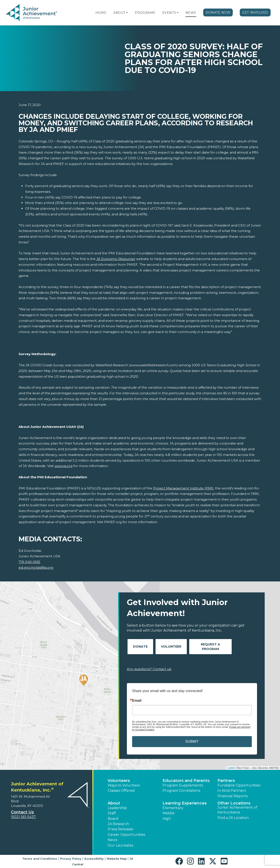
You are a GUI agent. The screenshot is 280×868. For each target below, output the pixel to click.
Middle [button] (169, 813)
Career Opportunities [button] (126, 835)
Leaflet (231, 768)
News (191, 13)
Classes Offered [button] (121, 791)
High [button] (167, 819)
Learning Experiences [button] (185, 803)
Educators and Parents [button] (186, 781)
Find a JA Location (233, 818)
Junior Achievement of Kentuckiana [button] (237, 810)
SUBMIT (192, 741)
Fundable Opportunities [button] (239, 785)
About (119, 13)
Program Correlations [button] (181, 791)
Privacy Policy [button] (71, 859)
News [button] (112, 840)
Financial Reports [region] (233, 796)
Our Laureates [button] (120, 845)
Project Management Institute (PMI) (183, 488)
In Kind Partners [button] (232, 791)
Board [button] (113, 819)
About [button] (114, 803)
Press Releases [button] (120, 829)
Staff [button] (112, 813)
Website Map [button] (117, 859)
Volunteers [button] (119, 781)
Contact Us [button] (22, 812)
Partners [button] (226, 781)
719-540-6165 (29, 562)
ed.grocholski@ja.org (36, 568)
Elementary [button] (173, 808)
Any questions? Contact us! (149, 669)
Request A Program (210, 647)
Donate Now (218, 12)
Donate (140, 647)
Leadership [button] (117, 808)
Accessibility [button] (94, 859)
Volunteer (171, 647)
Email (137, 701)
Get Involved (255, 12)
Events (169, 13)
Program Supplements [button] (183, 785)
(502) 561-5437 (23, 817)
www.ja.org (63, 466)
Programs (145, 13)
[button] (127, 13)
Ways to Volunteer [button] (124, 785)
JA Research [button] (118, 824)
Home (101, 13)
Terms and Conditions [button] (40, 859)
